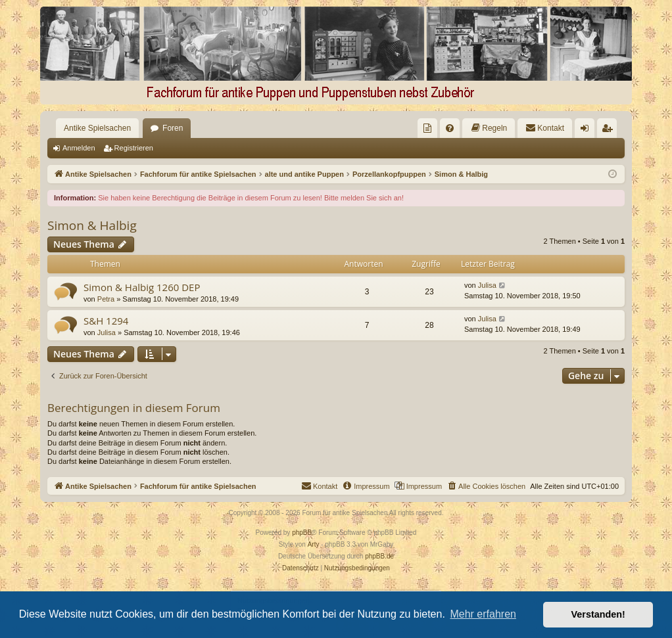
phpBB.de (379, 556)
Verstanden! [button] (598, 614)
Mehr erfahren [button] (483, 614)
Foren (173, 128)
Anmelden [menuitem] (588, 131)
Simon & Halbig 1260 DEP (142, 287)
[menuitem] (427, 128)
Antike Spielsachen (97, 128)
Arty (314, 544)
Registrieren (134, 148)
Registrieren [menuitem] (610, 131)
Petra (106, 299)
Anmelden (79, 148)
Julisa (487, 285)
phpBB (302, 533)
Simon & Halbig (92, 225)
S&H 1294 (106, 321)
